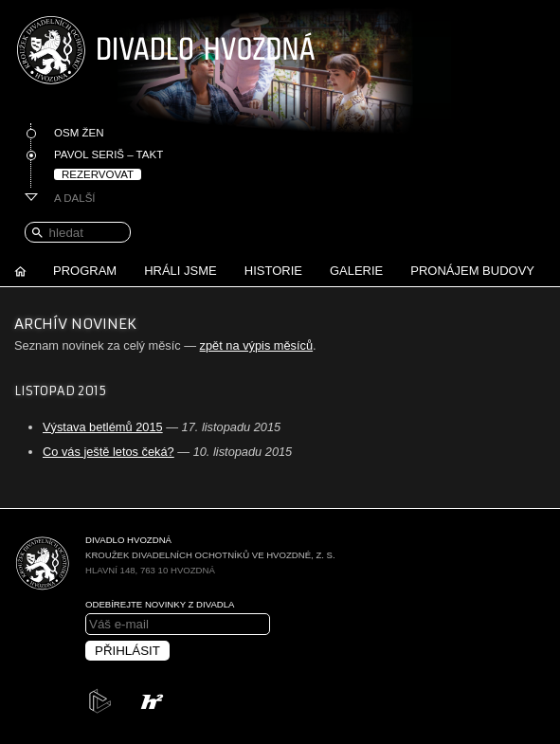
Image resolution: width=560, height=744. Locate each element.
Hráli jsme (181, 271)
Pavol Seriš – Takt (108, 154)
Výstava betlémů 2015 (103, 427)
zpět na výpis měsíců (257, 345)
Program (85, 271)
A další (75, 198)
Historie (273, 271)
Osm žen (79, 133)
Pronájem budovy (472, 271)
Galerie (356, 271)
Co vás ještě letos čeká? (108, 452)
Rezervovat (98, 174)
